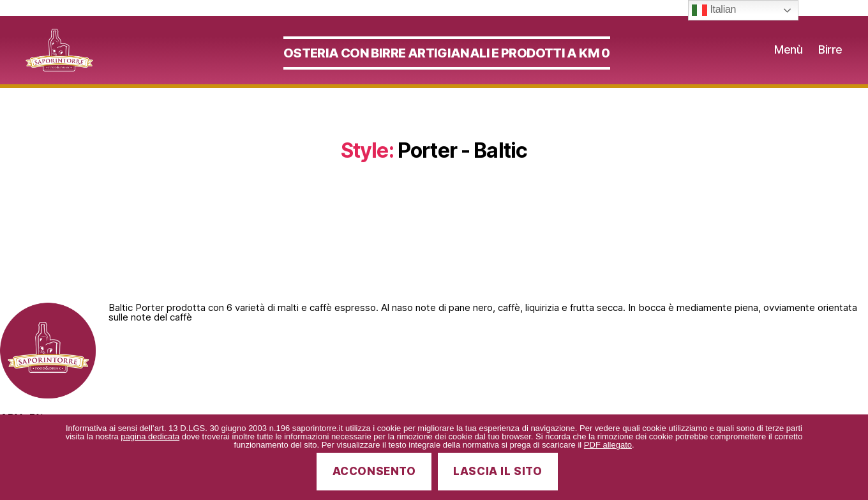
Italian (714, 10)
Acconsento (374, 471)
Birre (830, 57)
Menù (788, 57)
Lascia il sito (498, 471)
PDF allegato (608, 445)
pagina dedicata (150, 436)
